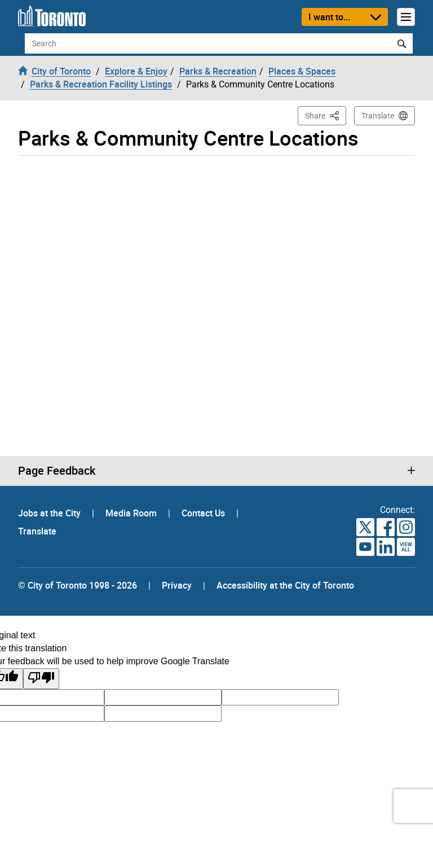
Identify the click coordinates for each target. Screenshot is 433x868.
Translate (378, 116)
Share (326, 115)
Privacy (177, 585)
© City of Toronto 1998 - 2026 (78, 585)
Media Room (132, 513)
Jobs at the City (50, 513)
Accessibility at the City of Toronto (285, 585)
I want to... (329, 17)
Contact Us (204, 513)
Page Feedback (57, 471)
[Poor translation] (41, 679)
